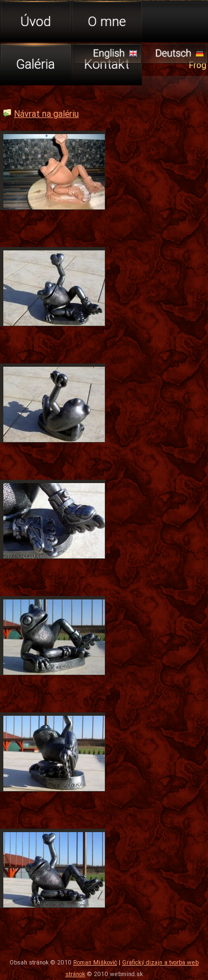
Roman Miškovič (95, 962)
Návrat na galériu (46, 114)
